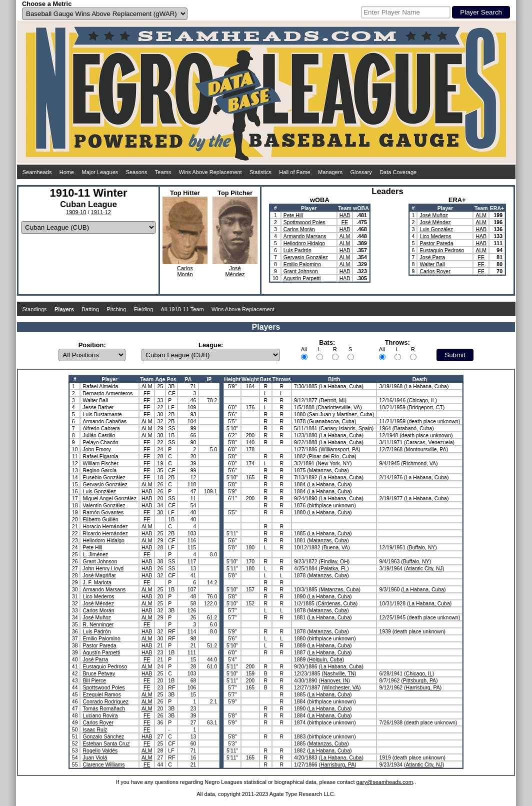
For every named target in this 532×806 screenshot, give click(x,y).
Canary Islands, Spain (346, 428)
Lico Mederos (435, 236)
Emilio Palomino (302, 264)
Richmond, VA (419, 463)
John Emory (96, 449)
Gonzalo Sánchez (103, 736)
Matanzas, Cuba (328, 470)
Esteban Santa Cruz (106, 743)
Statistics (260, 172)
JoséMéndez (235, 271)
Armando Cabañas (104, 421)
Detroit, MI (332, 400)
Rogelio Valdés (100, 750)
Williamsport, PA (339, 449)
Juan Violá (95, 757)
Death (420, 379)
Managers (330, 172)
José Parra (432, 257)
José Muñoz (434, 215)
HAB (345, 215)
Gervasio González (306, 257)
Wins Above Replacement (210, 172)
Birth (334, 379)
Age (160, 379)
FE (345, 222)
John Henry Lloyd (103, 568)
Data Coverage (398, 172)
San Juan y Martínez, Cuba (341, 414)
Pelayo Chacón (100, 442)
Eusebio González (104, 477)
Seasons (137, 172)
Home (67, 172)
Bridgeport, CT (425, 407)
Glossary (361, 172)
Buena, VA (336, 547)
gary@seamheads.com (385, 782)
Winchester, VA (341, 687)
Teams (163, 172)
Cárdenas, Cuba (336, 603)
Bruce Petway (99, 673)
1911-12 (101, 212)
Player (109, 379)
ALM (345, 236)
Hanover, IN (334, 680)
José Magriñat (99, 575)
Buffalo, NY (422, 547)
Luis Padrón (297, 250)
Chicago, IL (422, 400)
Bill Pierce (94, 680)
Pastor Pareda (436, 243)
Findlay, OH (334, 561)
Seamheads (37, 172)
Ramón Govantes (103, 512)
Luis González (436, 229)
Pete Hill (293, 215)
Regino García (99, 470)
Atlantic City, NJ (424, 568)
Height (232, 379)
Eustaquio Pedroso (442, 250)
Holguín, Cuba (326, 659)
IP (209, 379)
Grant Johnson (301, 271)
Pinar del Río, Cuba (332, 456)
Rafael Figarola (100, 456)
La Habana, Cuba (341, 386)
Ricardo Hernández (105, 533)
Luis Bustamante (102, 414)
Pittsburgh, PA (419, 680)
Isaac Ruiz (95, 729)
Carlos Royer (435, 271)
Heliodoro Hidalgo (304, 243)
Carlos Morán (299, 229)
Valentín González (104, 505)
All (304, 349)
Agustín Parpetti (302, 278)
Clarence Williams (103, 764)
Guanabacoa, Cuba (332, 421)
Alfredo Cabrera (101, 428)
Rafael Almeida (100, 386)
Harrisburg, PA (423, 687)
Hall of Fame (294, 172)
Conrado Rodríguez (105, 701)
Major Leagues (100, 172)
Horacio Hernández (105, 526)
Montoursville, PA (426, 449)
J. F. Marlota (97, 582)
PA (188, 379)
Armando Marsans (305, 236)
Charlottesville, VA (339, 407)
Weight (250, 379)
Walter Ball (432, 264)
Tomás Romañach (104, 708)
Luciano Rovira (100, 715)
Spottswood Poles (304, 222)
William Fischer (100, 463)
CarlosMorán (185, 271)
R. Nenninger (98, 624)
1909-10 (76, 212)
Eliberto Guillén (100, 519)
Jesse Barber (98, 407)
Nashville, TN (339, 673)
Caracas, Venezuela (429, 442)
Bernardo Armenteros (107, 393)
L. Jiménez (95, 554)
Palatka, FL (334, 568)
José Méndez (435, 222)
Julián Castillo (99, 435)
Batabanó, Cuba (413, 428)
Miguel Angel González (109, 498)
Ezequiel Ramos (101, 694)
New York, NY (334, 463)
